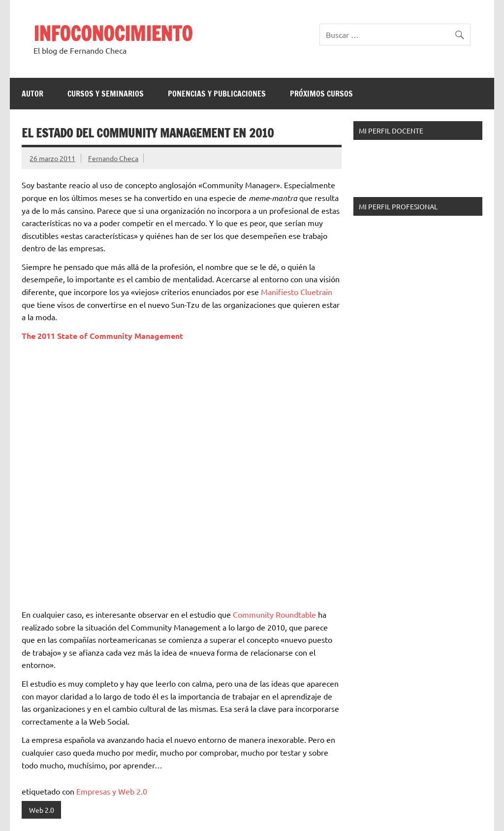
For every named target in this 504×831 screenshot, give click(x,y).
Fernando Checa (113, 158)
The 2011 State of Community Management (102, 336)
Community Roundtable (274, 614)
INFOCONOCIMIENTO (113, 33)
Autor (32, 94)
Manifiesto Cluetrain (297, 292)
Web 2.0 (42, 810)
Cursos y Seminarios (106, 94)
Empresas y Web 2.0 (112, 791)
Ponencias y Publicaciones (217, 94)
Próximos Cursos (321, 94)
